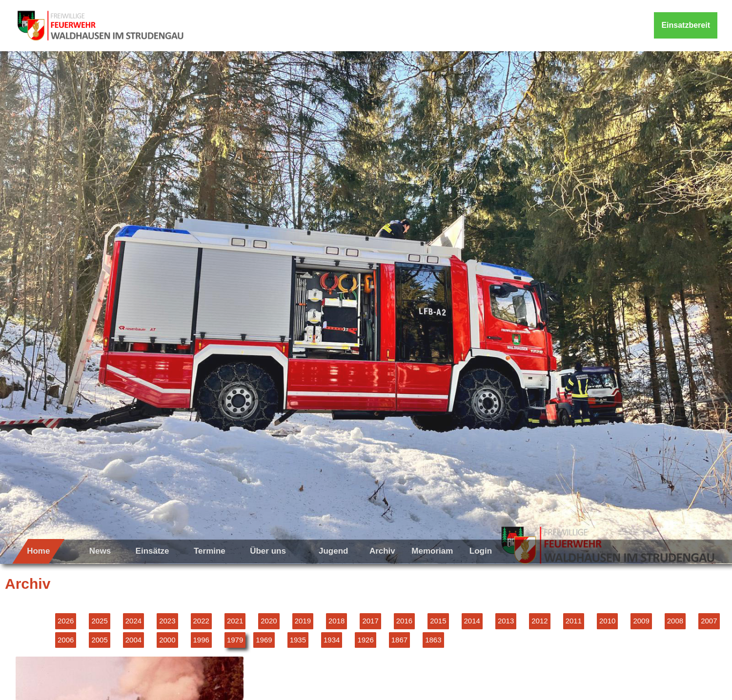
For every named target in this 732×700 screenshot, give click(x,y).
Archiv (382, 551)
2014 (472, 621)
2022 (201, 621)
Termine (210, 551)
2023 (167, 621)
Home (38, 551)
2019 (303, 621)
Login (481, 551)
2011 (574, 621)
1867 (399, 640)
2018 (336, 621)
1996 (201, 640)
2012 (539, 621)
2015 (438, 621)
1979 (235, 640)
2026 (66, 621)
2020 (269, 621)
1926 (365, 640)
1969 (264, 640)
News (100, 551)
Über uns (268, 551)
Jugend (333, 551)
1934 (332, 640)
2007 (709, 621)
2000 (167, 640)
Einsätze (152, 551)
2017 (370, 621)
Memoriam (432, 551)
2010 (607, 621)
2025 (99, 621)
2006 (66, 640)
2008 (675, 621)
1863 (433, 640)
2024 (133, 621)
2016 (404, 621)
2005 (99, 640)
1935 (298, 640)
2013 (506, 621)
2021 (235, 621)
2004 (133, 640)
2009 (641, 621)
